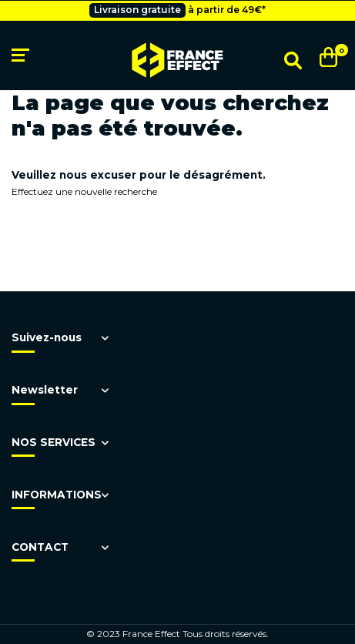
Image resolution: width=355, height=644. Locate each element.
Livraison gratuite (137, 10)
